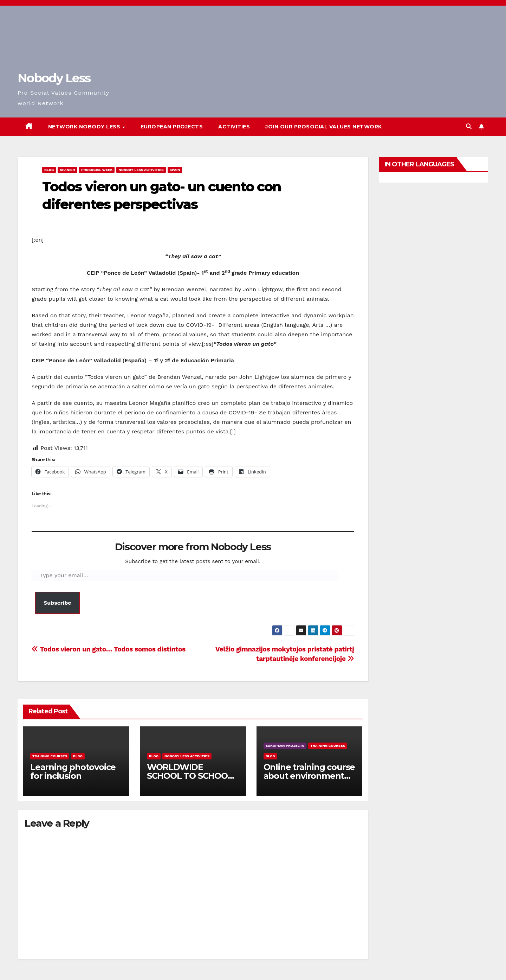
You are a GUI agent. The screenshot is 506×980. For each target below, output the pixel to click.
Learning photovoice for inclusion (73, 771)
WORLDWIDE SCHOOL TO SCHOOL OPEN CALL (190, 776)
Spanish (67, 170)
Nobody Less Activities (141, 170)
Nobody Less (54, 78)
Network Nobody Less (85, 127)
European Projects (172, 127)
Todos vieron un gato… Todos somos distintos (109, 649)
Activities (234, 127)
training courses (50, 756)
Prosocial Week (97, 170)
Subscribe (57, 603)
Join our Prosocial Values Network (324, 127)
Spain (175, 170)
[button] (469, 126)
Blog (49, 170)
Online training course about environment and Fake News (309, 776)
